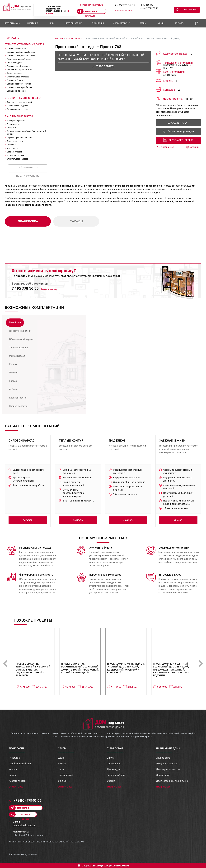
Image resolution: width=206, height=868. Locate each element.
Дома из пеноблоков (16, 49)
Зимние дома (163, 758)
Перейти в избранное (28, 168)
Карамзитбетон (17, 781)
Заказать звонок (124, 10)
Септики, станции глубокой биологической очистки (26, 133)
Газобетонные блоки (20, 764)
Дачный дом (114, 769)
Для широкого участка (168, 769)
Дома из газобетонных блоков (21, 52)
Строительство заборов (17, 159)
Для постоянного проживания (172, 781)
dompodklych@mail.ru (91, 5)
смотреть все (16, 787)
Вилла (110, 758)
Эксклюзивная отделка (17, 109)
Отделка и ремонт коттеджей (23, 98)
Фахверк (63, 781)
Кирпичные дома (14, 63)
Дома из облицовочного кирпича (22, 56)
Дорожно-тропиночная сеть (19, 138)
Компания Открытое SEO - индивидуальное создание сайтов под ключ (46, 842)
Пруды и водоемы (15, 141)
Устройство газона (15, 155)
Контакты (179, 23)
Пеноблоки (15, 758)
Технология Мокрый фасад (19, 59)
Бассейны (11, 145)
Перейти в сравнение (28, 176)
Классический (65, 775)
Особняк (112, 781)
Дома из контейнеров (17, 91)
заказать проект (178, 123)
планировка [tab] (28, 221)
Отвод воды (12, 128)
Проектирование (74, 23)
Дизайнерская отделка (17, 106)
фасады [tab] (76, 221)
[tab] (15, 323)
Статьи (143, 23)
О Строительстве (121, 23)
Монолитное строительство (19, 70)
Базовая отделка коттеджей (19, 102)
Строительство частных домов (24, 44)
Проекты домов (12, 23)
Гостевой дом (114, 764)
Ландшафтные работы (19, 116)
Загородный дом (116, 775)
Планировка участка (16, 121)
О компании (98, 23)
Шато (61, 769)
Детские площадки (15, 152)
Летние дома (163, 775)
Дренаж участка (14, 124)
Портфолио (33, 23)
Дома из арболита (15, 80)
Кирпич (13, 769)
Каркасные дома (14, 73)
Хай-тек (62, 764)
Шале (61, 758)
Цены (52, 23)
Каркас (13, 775)
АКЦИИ (161, 23)
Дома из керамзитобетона (19, 84)
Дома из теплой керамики (19, 66)
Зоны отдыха (13, 148)
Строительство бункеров (18, 77)
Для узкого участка (166, 764)
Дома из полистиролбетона (19, 87)
